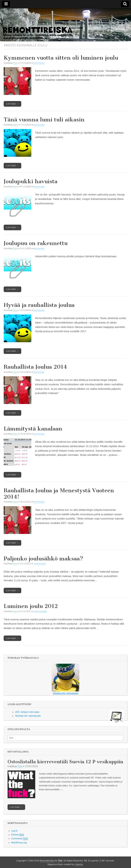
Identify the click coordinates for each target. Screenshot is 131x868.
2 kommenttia (40, 611)
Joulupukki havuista (31, 181)
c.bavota (79, 864)
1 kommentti (40, 563)
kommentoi (39, 63)
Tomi (15, 63)
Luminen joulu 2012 (31, 606)
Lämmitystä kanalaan (33, 429)
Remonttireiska (47, 861)
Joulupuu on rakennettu (36, 243)
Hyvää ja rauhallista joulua (39, 305)
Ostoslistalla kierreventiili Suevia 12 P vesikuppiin (65, 762)
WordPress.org (19, 843)
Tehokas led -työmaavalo (65, 679)
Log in (14, 831)
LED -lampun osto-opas (27, 712)
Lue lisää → (12, 104)
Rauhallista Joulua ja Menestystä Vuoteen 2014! (59, 494)
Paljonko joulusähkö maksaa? (43, 559)
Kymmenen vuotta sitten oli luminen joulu (61, 58)
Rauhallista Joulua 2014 (35, 367)
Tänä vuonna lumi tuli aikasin (44, 120)
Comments (20, 839)
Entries (18, 835)
